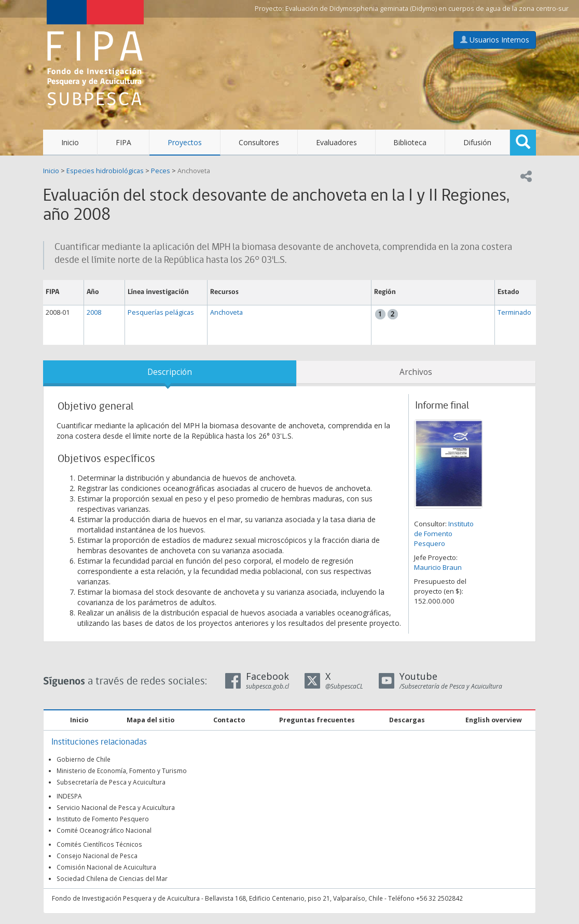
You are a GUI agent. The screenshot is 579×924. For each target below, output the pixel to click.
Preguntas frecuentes (317, 720)
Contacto (229, 720)
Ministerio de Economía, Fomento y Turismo (122, 771)
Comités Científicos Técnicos (99, 844)
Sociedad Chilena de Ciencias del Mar (112, 878)
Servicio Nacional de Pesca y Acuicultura (116, 807)
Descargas (407, 720)
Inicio (70, 142)
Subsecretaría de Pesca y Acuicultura (111, 782)
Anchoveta (194, 171)
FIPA (123, 142)
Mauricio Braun (438, 567)
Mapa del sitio (150, 720)
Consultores (259, 142)
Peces (161, 171)
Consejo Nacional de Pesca (97, 856)
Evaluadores (336, 142)
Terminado (514, 312)
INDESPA (69, 796)
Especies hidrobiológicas (105, 171)
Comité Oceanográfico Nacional (104, 830)
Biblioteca (410, 142)
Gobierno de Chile (84, 759)
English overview (494, 720)
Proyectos (185, 142)
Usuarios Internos (495, 40)
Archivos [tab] (416, 372)
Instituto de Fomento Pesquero (444, 534)
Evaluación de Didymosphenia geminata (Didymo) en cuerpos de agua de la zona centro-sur (427, 9)
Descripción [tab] (170, 372)
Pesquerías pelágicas (161, 312)
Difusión (477, 142)
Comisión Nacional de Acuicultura (106, 867)
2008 (94, 312)
